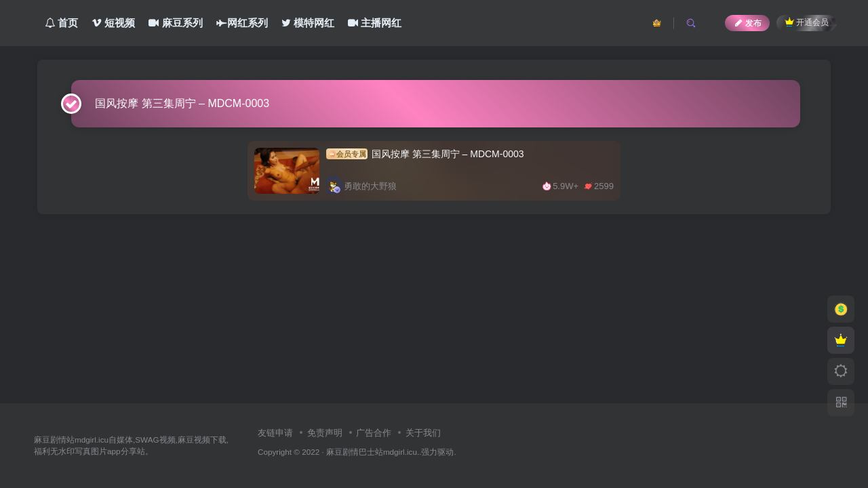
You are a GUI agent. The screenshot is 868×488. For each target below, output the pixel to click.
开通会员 (807, 22)
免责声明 (325, 433)
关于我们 (423, 433)
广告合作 (374, 433)
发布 (747, 23)
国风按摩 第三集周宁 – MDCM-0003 (425, 154)
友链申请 (275, 433)
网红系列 (242, 23)
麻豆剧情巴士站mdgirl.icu (372, 452)
